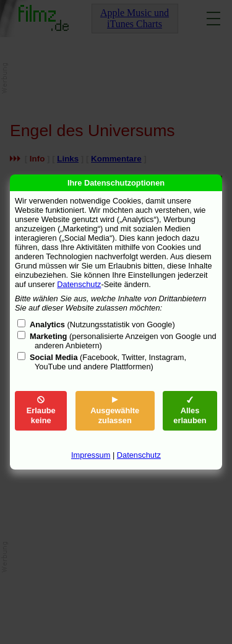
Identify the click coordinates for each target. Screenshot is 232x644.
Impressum (91, 455)
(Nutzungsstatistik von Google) (102, 324)
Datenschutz (79, 284)
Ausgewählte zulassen (115, 410)
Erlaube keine (41, 410)
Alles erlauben (190, 410)
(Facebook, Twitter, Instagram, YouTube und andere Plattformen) (108, 362)
